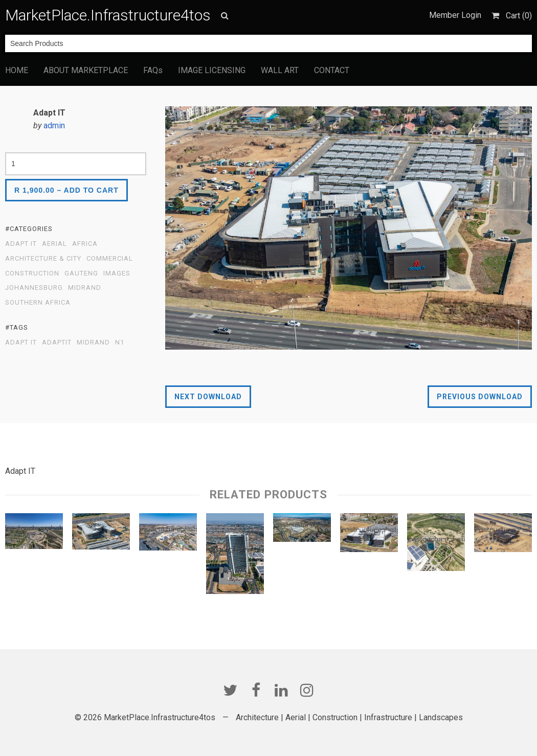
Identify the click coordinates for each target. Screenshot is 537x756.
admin (54, 125)
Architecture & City (43, 259)
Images (117, 273)
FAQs (153, 70)
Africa (85, 244)
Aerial (54, 244)
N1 (120, 342)
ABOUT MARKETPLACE (86, 70)
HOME (17, 70)
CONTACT (332, 70)
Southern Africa (38, 303)
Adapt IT (21, 244)
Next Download (208, 397)
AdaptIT (57, 342)
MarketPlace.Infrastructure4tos (108, 15)
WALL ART (280, 70)
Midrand (85, 288)
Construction (32, 273)
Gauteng (81, 273)
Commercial (110, 259)
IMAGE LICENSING (212, 70)
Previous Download (480, 397)
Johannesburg (34, 288)
